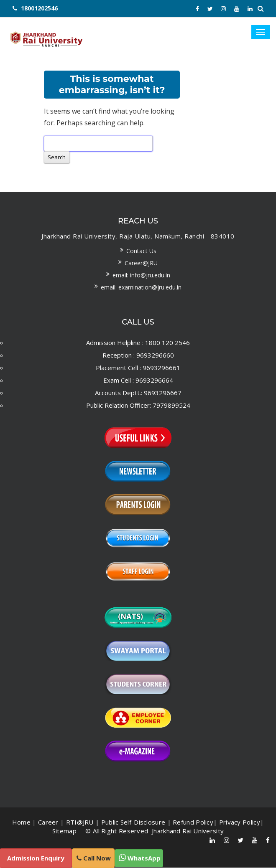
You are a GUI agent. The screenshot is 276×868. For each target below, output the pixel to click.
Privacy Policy (240, 822)
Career (48, 822)
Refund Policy (193, 822)
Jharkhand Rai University (187, 831)
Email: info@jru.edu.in (141, 275)
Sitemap (64, 831)
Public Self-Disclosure (133, 822)
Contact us (141, 251)
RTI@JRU (80, 822)
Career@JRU (141, 263)
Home (21, 822)
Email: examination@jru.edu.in (141, 288)
